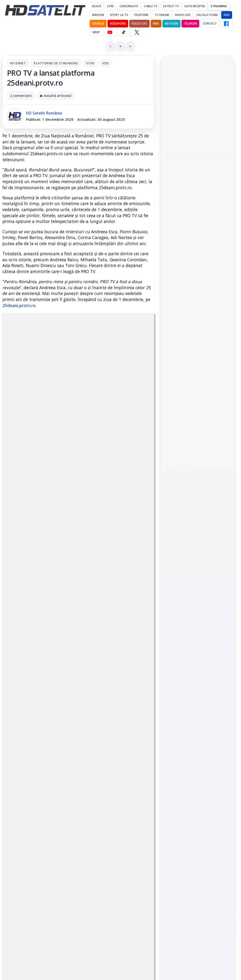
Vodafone (118, 23)
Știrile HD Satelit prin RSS (198, 646)
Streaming (219, 6)
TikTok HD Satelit (198, 602)
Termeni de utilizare (198, 767)
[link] (198, 124)
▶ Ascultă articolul (56, 96)
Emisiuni (98, 15)
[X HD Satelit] (137, 32)
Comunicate (129, 6)
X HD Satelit (198, 616)
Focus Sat (139, 23)
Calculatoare (207, 15)
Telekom (190, 23)
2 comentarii (21, 96)
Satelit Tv (171, 6)
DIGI (227, 15)
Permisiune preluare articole (198, 751)
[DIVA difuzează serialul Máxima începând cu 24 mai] (198, 135)
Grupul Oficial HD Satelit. (78, 632)
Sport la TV (119, 15)
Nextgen (171, 23)
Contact (210, 23)
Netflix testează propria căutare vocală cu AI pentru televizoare (196, 233)
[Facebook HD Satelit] (226, 24)
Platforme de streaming (56, 63)
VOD (106, 63)
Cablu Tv (151, 6)
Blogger (159, 811)
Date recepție (195, 6)
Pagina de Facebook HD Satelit (198, 539)
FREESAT (189, 693)
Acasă (97, 6)
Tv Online (162, 15)
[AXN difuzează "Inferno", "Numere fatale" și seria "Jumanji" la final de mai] (198, 199)
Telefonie (141, 15)
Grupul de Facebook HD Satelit (198, 558)
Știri (110, 6)
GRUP (96, 32)
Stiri (90, 63)
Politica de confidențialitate (198, 783)
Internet (18, 63)
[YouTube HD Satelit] (110, 32)
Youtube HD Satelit (198, 588)
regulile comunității (82, 618)
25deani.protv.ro (19, 305)
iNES (156, 23)
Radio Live (183, 15)
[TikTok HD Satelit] (123, 32)
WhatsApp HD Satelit (198, 575)
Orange (98, 23)
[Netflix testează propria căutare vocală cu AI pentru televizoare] (198, 262)
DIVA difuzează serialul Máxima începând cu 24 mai (196, 106)
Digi (171, 693)
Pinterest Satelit (198, 629)
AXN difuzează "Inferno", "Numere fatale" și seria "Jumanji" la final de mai (197, 169)
